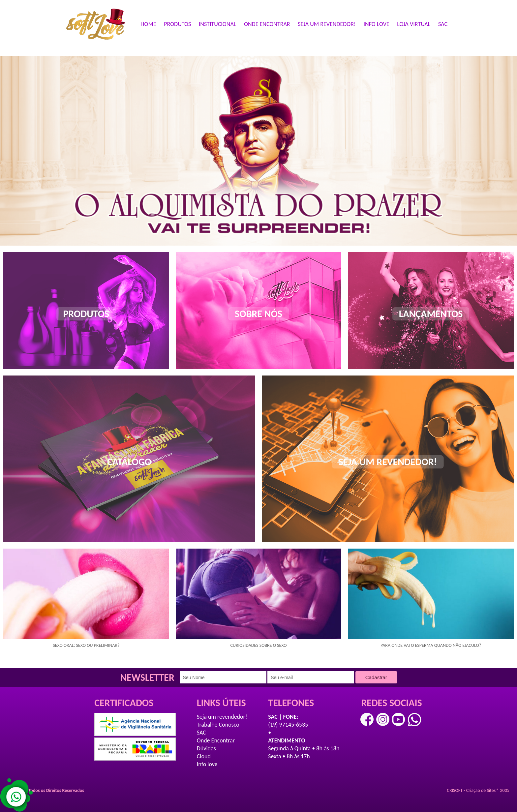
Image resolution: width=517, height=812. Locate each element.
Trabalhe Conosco (218, 725)
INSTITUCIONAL (218, 24)
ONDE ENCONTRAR (267, 24)
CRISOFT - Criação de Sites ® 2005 (478, 790)
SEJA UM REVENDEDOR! (327, 24)
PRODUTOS (177, 24)
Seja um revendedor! (222, 717)
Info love (207, 764)
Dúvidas (206, 748)
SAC (443, 24)
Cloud (204, 756)
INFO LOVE (377, 24)
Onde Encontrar (216, 740)
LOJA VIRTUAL (414, 24)
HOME (148, 24)
